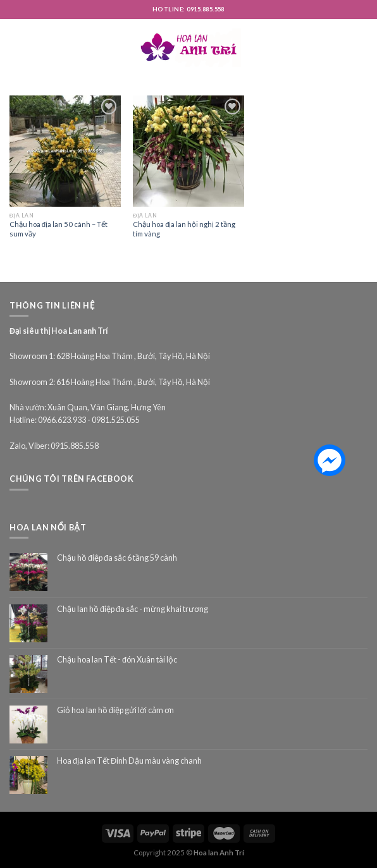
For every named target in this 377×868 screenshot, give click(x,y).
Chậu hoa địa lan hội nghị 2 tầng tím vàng (184, 229)
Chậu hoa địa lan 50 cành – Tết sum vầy (59, 229)
